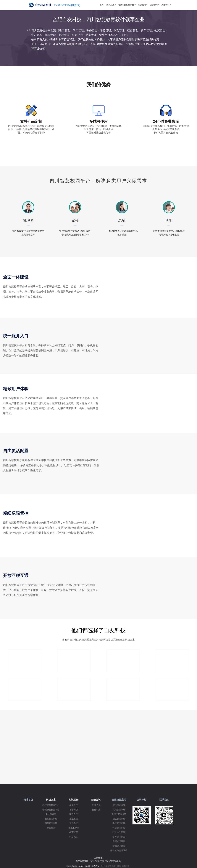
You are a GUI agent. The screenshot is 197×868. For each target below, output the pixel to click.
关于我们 (165, 5)
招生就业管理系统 (119, 851)
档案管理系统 (51, 823)
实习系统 (74, 814)
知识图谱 (142, 5)
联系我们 (164, 800)
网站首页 (28, 800)
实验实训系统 (119, 805)
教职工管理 (74, 828)
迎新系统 (74, 823)
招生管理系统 (119, 819)
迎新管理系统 (119, 841)
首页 (102, 5)
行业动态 (96, 810)
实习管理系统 (119, 810)
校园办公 (74, 810)
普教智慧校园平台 (51, 810)
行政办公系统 (119, 832)
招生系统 (74, 819)
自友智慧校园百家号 (85, 861)
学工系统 (74, 805)
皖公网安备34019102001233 (116, 866)
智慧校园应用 (119, 800)
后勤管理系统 (119, 846)
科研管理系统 (119, 828)
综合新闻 (154, 5)
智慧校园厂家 (115, 861)
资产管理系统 (119, 837)
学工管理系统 (119, 823)
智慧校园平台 (102, 861)
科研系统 (74, 837)
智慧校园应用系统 (126, 5)
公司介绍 (142, 800)
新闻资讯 (96, 805)
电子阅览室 (51, 814)
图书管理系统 (51, 819)
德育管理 (74, 832)
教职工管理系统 (119, 814)
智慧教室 (51, 828)
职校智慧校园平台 (51, 805)
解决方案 (110, 5)
